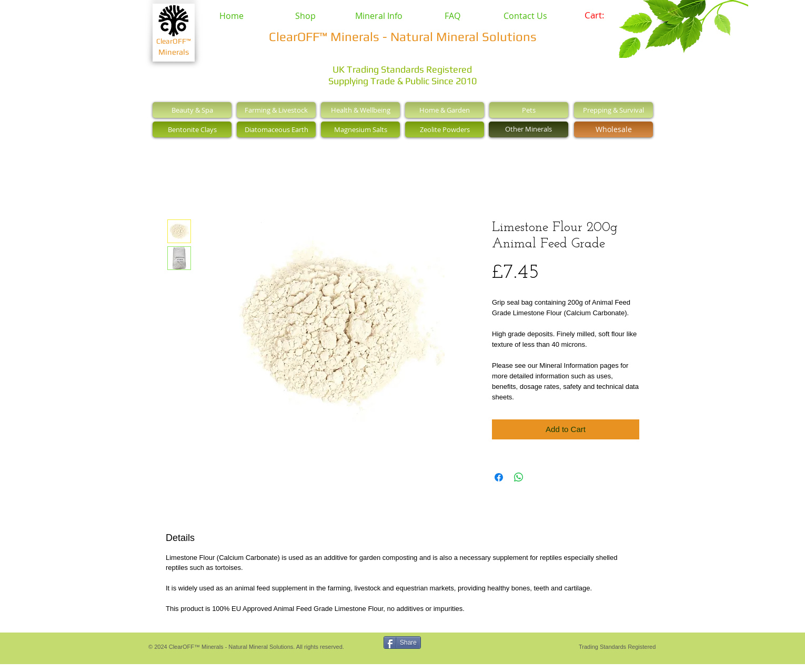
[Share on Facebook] (499, 477)
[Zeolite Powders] (445, 129)
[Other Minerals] (529, 129)
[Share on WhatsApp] (519, 477)
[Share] (402, 643)
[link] (602, 15)
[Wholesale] (613, 129)
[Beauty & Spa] (192, 110)
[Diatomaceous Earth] (276, 129)
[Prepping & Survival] (613, 110)
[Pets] (529, 110)
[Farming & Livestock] (276, 110)
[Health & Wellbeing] (360, 110)
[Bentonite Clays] (192, 129)
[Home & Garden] (445, 110)
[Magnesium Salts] (360, 129)
